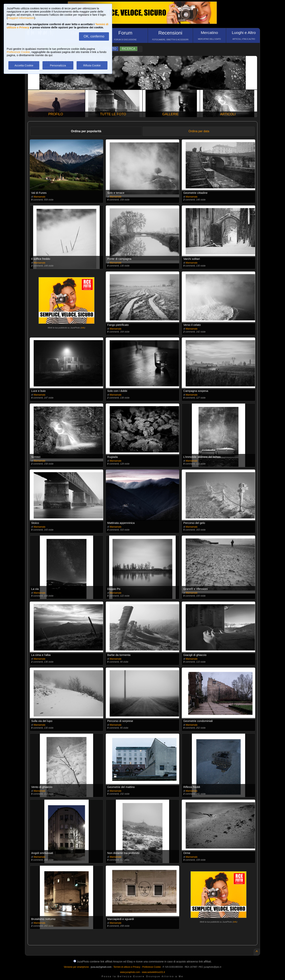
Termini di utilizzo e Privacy (127, 967)
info (83, 328)
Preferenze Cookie (18, 52)
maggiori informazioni (21, 18)
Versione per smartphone (76, 967)
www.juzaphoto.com (130, 972)
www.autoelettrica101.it (153, 972)
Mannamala (39, 197)
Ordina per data (199, 131)
